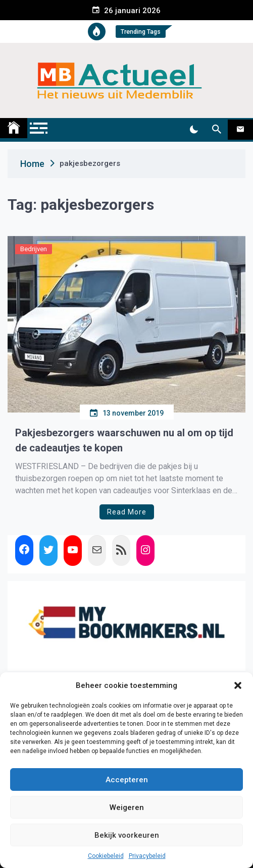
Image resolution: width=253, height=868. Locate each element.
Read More (127, 512)
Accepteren (127, 780)
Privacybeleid (147, 856)
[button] (238, 685)
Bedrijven (34, 249)
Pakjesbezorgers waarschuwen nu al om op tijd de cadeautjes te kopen (124, 440)
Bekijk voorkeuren (127, 835)
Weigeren (127, 807)
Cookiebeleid (106, 856)
